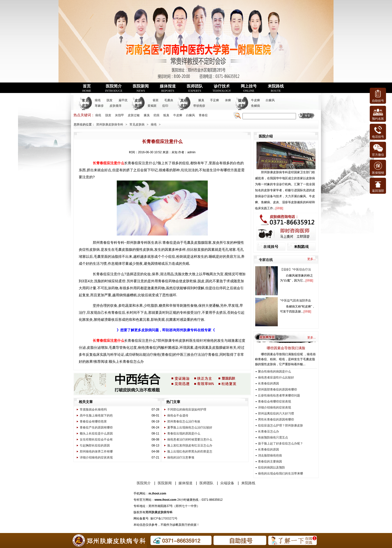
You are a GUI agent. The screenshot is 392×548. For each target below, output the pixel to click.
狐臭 (166, 115)
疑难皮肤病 (241, 106)
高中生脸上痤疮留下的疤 (96, 415)
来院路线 (276, 88)
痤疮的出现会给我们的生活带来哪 (280, 473)
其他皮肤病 (184, 106)
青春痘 (203, 115)
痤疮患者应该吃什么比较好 (276, 377)
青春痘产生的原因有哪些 (96, 427)
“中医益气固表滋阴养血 (295, 300)
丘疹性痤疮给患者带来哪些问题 (279, 395)
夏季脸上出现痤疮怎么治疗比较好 (190, 427)
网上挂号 (249, 88)
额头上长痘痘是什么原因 (96, 433)
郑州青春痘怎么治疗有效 (184, 421)
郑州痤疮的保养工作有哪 (96, 451)
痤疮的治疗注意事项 (181, 457)
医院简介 (114, 88)
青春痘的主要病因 (270, 461)
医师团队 (195, 88)
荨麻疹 (99, 106)
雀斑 (155, 100)
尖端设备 (227, 483)
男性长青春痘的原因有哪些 (276, 419)
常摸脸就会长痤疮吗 (93, 409)
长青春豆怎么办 (268, 431)
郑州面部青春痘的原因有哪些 (277, 389)
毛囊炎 (169, 100)
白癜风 (270, 100)
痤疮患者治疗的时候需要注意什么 (190, 439)
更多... (311, 259)
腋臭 (201, 100)
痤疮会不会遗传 (178, 415)
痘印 (165, 106)
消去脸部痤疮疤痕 (270, 455)
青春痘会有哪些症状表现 (274, 401)
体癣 (228, 100)
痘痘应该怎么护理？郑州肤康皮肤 (280, 425)
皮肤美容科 (138, 106)
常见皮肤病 (85, 106)
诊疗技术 (222, 88)
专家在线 (266, 260)
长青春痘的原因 (268, 449)
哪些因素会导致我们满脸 (286, 348)
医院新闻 (141, 88)
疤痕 (156, 115)
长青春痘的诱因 (268, 383)
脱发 (109, 100)
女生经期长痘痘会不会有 (96, 439)
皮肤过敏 (134, 115)
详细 (279, 208)
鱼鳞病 (255, 106)
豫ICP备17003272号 (164, 518)
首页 (87, 88)
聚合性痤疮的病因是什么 (274, 371)
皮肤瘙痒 (115, 106)
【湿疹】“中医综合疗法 (295, 269)
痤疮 (98, 100)
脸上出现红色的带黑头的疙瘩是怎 (190, 451)
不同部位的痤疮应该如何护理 (187, 409)
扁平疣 (123, 100)
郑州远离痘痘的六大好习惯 (276, 413)
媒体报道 (168, 88)
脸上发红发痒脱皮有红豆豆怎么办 (190, 445)
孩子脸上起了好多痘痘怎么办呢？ (280, 443)
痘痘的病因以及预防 (271, 467)
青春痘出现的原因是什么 (184, 433)
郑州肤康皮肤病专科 (110, 124)
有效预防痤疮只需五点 (273, 437)
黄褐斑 (152, 106)
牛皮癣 (255, 100)
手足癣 (214, 100)
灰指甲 (119, 115)
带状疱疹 (199, 106)
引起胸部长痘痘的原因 (95, 445)
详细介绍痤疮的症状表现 (96, 457)
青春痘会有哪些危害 (93, 421)
